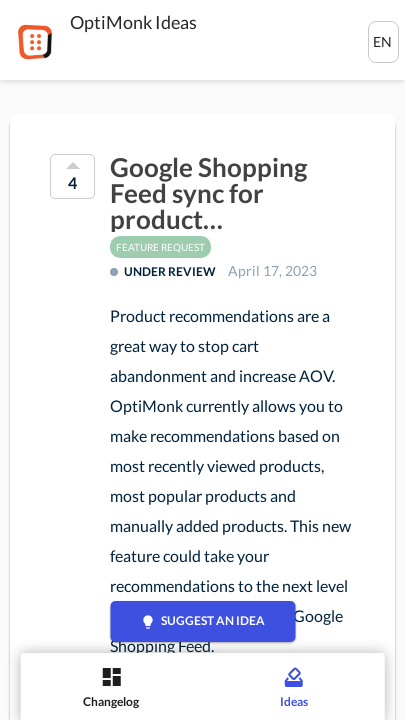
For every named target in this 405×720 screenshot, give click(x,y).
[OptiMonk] (35, 42)
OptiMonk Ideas (133, 22)
